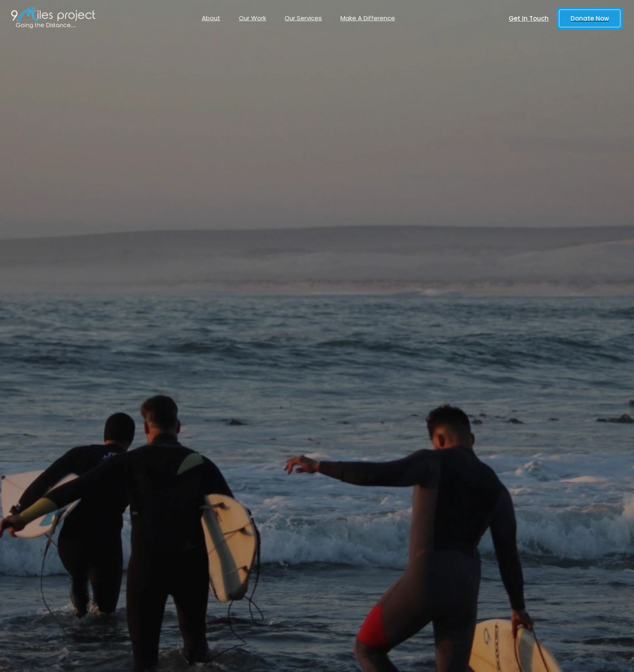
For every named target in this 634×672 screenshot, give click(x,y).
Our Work (253, 18)
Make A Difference (368, 18)
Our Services (303, 18)
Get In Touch (529, 18)
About (211, 18)
